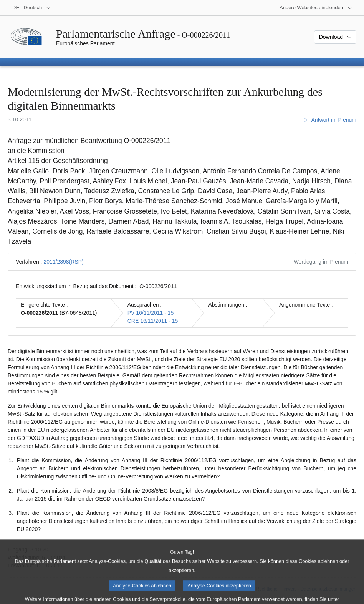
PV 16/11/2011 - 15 (151, 313)
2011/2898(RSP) (63, 262)
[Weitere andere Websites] (316, 8)
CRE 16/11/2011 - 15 (153, 321)
